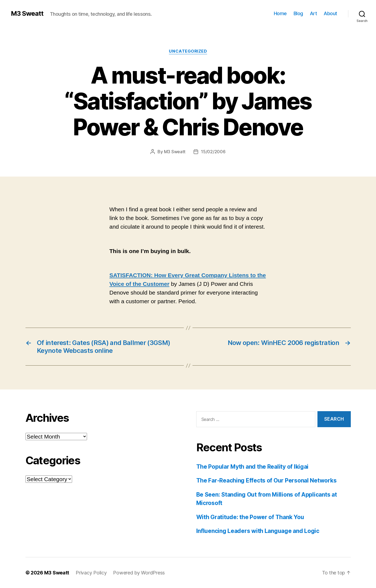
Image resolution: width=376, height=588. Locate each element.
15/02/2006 (213, 152)
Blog (298, 13)
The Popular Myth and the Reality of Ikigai (253, 467)
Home (280, 13)
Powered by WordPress (139, 573)
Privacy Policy (91, 573)
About (330, 13)
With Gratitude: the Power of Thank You (250, 517)
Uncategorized (188, 51)
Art (314, 13)
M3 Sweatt (27, 14)
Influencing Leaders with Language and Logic (258, 531)
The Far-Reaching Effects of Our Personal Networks (266, 480)
